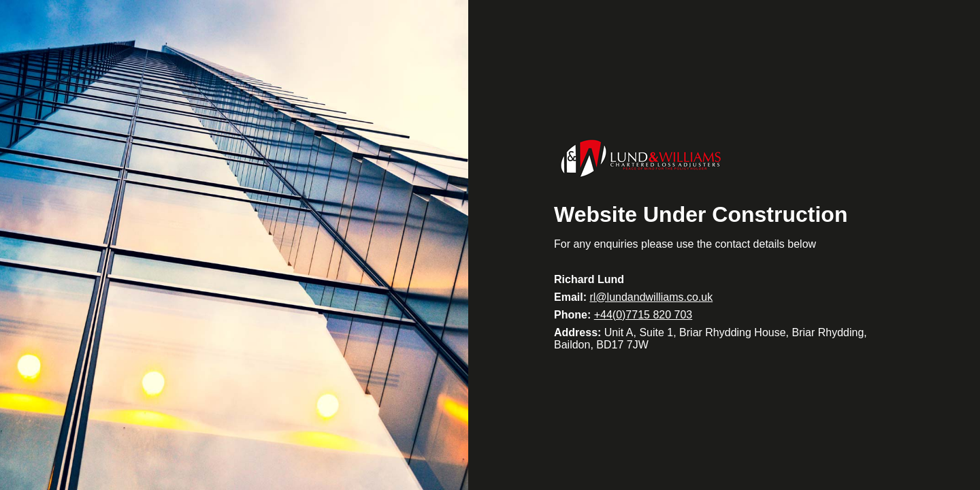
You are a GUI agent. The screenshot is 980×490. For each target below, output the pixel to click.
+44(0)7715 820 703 (643, 315)
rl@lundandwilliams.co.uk (651, 297)
